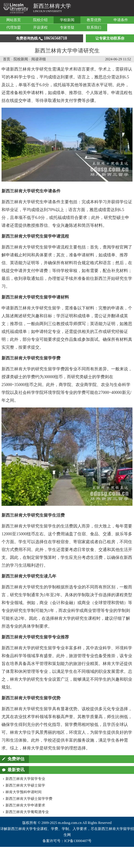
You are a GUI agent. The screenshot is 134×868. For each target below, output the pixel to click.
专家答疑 (67, 27)
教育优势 (94, 20)
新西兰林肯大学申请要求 (25, 805)
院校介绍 (40, 20)
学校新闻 (67, 20)
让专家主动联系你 (110, 38)
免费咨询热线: (41, 38)
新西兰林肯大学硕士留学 (25, 785)
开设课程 (40, 27)
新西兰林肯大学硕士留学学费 (29, 799)
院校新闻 (21, 59)
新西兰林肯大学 (52, 6)
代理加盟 (14, 27)
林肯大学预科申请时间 (23, 792)
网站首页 (14, 20)
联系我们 (94, 27)
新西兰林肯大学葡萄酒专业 (27, 812)
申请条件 (121, 20)
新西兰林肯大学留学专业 (25, 779)
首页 (7, 59)
